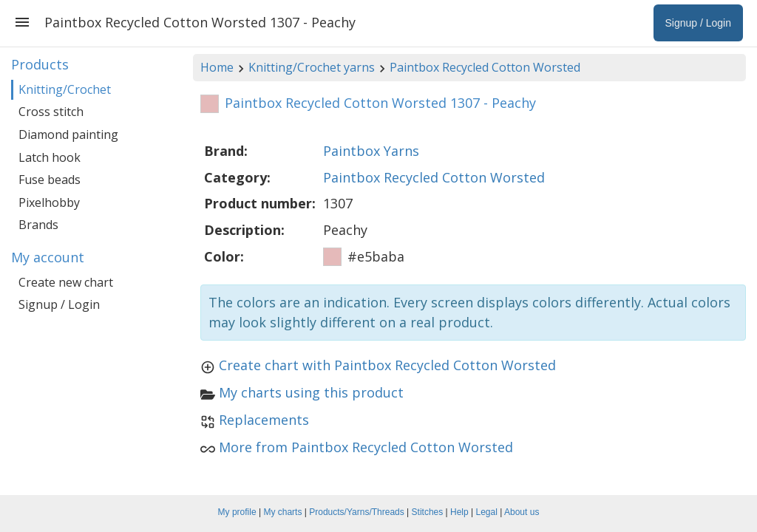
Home (217, 67)
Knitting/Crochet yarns (312, 67)
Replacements (264, 420)
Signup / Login (59, 304)
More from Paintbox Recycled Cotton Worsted (366, 447)
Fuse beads (50, 180)
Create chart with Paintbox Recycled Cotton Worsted (387, 365)
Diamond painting (68, 134)
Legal (487, 512)
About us (522, 512)
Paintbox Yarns (371, 151)
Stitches (428, 512)
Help (459, 512)
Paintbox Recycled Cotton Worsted (485, 67)
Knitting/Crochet (65, 89)
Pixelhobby (49, 202)
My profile (237, 512)
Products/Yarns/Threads (357, 512)
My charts (282, 512)
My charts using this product (311, 392)
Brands (38, 225)
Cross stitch (51, 112)
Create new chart (66, 282)
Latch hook (50, 157)
